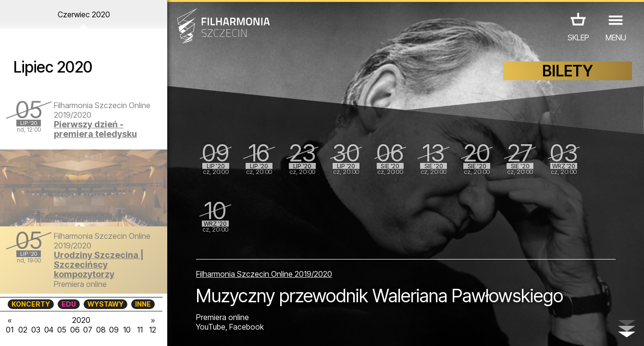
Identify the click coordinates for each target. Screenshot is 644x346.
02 (23, 330)
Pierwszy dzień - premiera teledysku (95, 129)
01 (10, 330)
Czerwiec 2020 (84, 14)
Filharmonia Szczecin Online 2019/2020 (264, 274)
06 (75, 330)
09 (114, 330)
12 (153, 330)
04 (49, 330)
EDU (69, 304)
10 (127, 330)
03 (36, 330)
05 (62, 330)
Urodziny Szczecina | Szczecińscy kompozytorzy (99, 265)
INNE (143, 304)
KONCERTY (31, 304)
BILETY (568, 71)
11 (140, 330)
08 (101, 330)
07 (88, 330)
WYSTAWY (105, 304)
